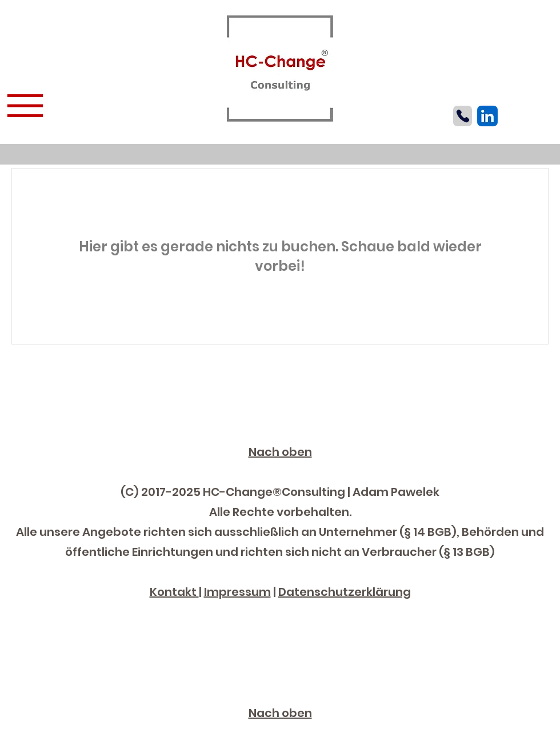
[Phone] (463, 116)
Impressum (237, 592)
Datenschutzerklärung (345, 592)
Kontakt (174, 592)
